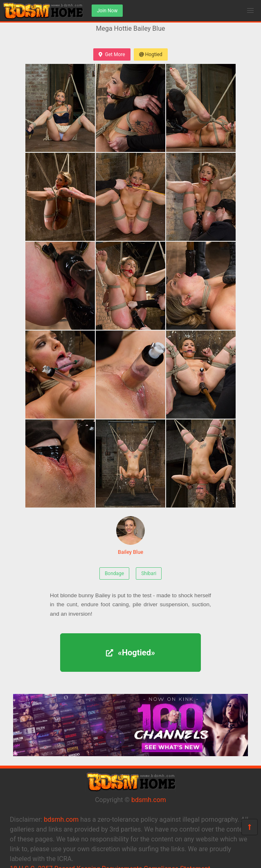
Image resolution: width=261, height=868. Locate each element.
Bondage (114, 573)
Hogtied (151, 54)
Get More (112, 54)
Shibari (149, 573)
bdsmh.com (149, 800)
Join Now (107, 11)
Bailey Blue (130, 536)
